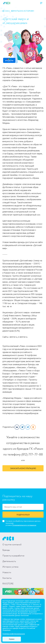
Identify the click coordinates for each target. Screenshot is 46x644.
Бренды (6, 550)
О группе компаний (12, 545)
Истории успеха (10, 567)
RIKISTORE (8, 584)
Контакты (7, 578)
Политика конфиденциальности (14, 634)
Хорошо (12, 639)
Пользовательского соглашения (24, 525)
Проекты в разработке (13, 556)
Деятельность (9, 561)
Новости (7, 573)
